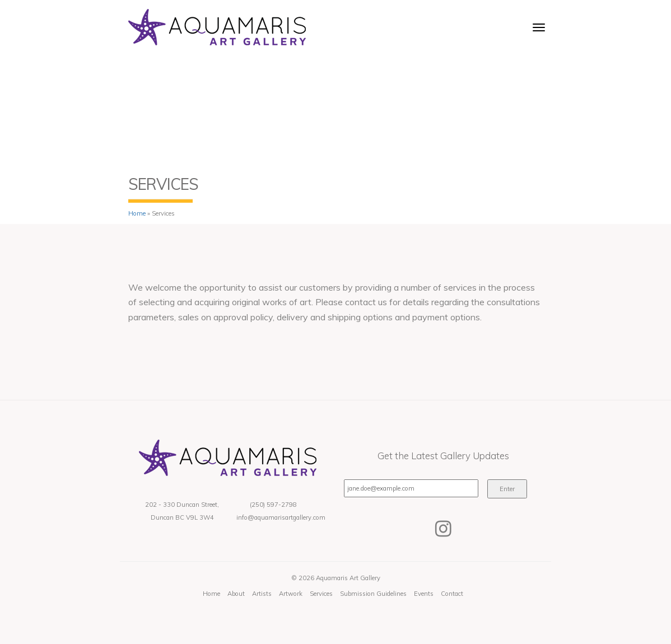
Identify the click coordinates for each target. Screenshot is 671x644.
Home (137, 213)
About (236, 594)
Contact (452, 594)
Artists (262, 594)
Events (424, 594)
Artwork (291, 594)
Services (321, 594)
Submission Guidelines (373, 594)
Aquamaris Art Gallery (348, 578)
